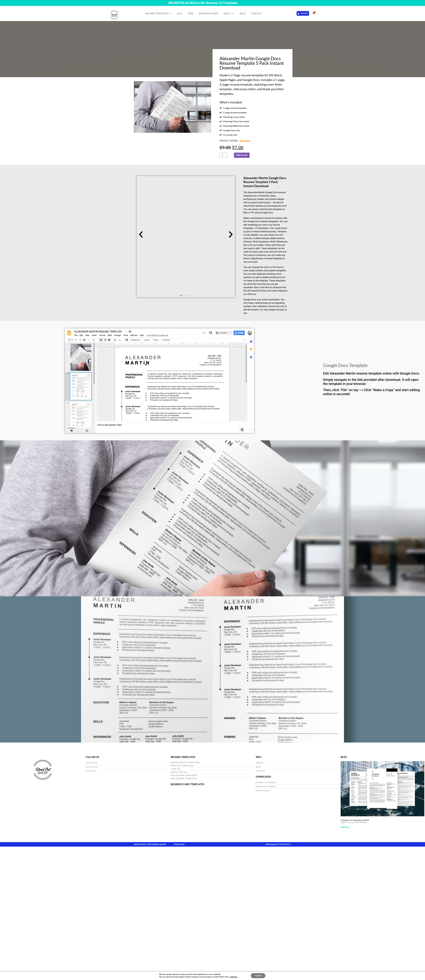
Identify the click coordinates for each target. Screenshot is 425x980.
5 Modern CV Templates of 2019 (355, 820)
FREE (191, 13)
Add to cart (242, 155)
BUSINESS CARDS (208, 13)
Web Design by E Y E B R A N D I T (278, 844)
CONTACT (256, 13)
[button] (141, 235)
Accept (258, 976)
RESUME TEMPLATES (158, 13)
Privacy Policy (179, 844)
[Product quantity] (224, 155)
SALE (180, 13)
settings (234, 977)
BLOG (243, 13)
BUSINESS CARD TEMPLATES (188, 784)
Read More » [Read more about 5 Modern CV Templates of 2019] (345, 827)
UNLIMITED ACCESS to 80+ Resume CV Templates (203, 3)
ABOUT (229, 13)
